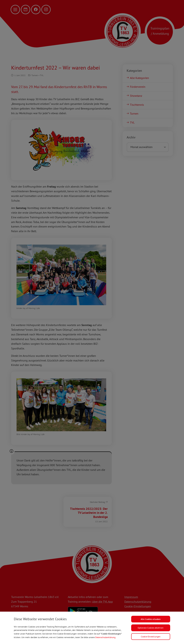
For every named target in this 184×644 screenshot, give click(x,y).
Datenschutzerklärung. (106, 637)
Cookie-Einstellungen (151, 637)
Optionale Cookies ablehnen (151, 628)
